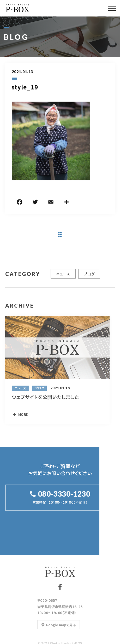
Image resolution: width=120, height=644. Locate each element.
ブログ (89, 276)
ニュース (63, 276)
